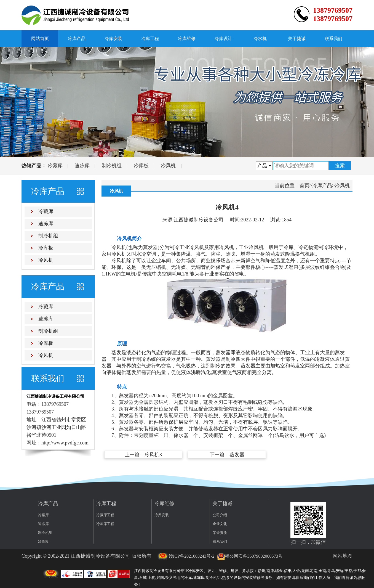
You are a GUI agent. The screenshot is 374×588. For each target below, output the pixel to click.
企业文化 (220, 524)
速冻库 (82, 166)
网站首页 (40, 39)
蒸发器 (237, 455)
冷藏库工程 (105, 515)
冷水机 (260, 39)
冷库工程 (150, 39)
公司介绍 (220, 515)
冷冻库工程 (105, 524)
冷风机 (168, 166)
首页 (304, 186)
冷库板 (141, 166)
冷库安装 (113, 39)
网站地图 (343, 556)
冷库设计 (223, 39)
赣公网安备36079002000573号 (250, 556)
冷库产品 (77, 39)
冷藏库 (55, 166)
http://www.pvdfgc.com (65, 443)
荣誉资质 (220, 533)
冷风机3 (153, 455)
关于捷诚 (297, 39)
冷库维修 (187, 39)
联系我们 (333, 39)
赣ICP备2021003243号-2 (186, 556)
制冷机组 (112, 166)
